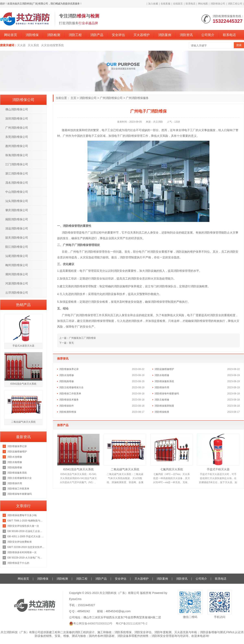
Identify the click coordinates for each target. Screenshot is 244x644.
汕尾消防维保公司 (17, 256)
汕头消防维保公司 (17, 201)
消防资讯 (186, 35)
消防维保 (32, 35)
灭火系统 (33, 45)
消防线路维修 (66, 381)
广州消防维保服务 (137, 98)
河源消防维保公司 (17, 283)
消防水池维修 (66, 375)
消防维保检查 (162, 412)
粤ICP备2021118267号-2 (132, 623)
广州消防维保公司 (111, 98)
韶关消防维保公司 (17, 238)
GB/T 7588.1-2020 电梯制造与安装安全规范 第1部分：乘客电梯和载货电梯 (26, 521)
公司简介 (208, 35)
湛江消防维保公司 (17, 173)
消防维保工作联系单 (70, 394)
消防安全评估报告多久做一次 (23, 526)
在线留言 (178, 4)
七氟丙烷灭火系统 (172, 469)
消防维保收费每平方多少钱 (22, 515)
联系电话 (191, 4)
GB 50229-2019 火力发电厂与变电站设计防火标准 (26, 558)
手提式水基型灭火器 (23, 346)
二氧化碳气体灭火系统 (125, 469)
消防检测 (54, 35)
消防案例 (165, 35)
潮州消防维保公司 (17, 274)
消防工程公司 (235, 4)
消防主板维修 (162, 400)
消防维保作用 (162, 387)
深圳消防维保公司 (17, 118)
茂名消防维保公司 (17, 183)
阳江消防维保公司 (17, 247)
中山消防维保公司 (17, 192)
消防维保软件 (66, 406)
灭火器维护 (142, 35)
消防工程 (75, 35)
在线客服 (166, 4)
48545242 (84, 611)
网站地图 (203, 4)
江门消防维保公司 (17, 164)
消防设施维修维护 (164, 369)
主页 (73, 98)
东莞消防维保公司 (17, 137)
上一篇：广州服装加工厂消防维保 (77, 338)
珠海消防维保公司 (17, 155)
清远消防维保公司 (17, 228)
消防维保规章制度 (164, 406)
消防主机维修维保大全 (71, 387)
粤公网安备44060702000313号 (93, 623)
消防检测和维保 (68, 412)
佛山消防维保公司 (17, 109)
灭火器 (21, 45)
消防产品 (97, 35)
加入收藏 (153, 4)
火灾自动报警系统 (52, 45)
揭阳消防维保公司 (17, 219)
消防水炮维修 (162, 375)
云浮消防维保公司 (17, 293)
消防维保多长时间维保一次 (22, 552)
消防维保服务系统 (164, 381)
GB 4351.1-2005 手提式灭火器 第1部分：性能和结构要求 (26, 536)
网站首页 (11, 35)
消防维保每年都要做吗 (167, 394)
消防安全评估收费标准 (20, 542)
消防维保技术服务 (69, 400)
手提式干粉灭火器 (218, 469)
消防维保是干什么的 (18, 563)
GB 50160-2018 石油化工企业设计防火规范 (26, 531)
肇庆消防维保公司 (17, 210)
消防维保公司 (218, 4)
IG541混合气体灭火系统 (78, 469)
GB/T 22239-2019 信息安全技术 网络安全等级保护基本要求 (26, 547)
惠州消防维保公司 (17, 146)
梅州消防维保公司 (17, 265)
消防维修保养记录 (69, 369)
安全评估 (118, 35)
